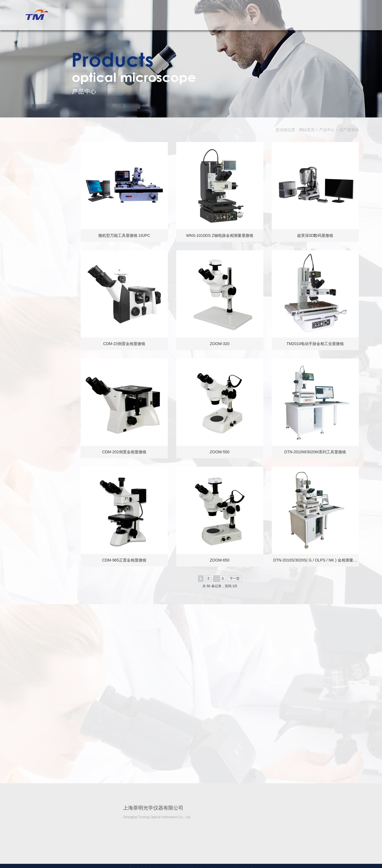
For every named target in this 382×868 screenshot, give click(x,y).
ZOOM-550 (222, 452)
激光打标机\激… (49, 578)
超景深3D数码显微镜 (317, 235)
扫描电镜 (42, 259)
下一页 (237, 579)
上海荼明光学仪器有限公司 (36, 15)
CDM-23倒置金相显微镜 (126, 344)
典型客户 (283, 17)
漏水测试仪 (44, 403)
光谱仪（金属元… (50, 323)
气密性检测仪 (46, 721)
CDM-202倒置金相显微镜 (126, 452)
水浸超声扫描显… (50, 227)
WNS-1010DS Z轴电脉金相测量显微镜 (222, 235)
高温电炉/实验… (49, 514)
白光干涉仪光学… (50, 275)
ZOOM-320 (222, 344)
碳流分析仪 (44, 339)
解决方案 (262, 17)
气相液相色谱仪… (50, 546)
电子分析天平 (46, 610)
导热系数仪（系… (50, 642)
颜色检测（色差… (50, 562)
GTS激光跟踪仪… (50, 690)
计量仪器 (42, 482)
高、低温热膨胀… (50, 658)
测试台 (40, 387)
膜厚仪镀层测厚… (50, 371)
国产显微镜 (349, 130)
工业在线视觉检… (50, 243)
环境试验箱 (44, 530)
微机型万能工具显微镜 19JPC (126, 235)
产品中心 (241, 17)
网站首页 (198, 17)
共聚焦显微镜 (46, 291)
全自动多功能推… (50, 419)
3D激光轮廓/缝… (49, 753)
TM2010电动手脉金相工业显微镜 (317, 344)
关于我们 (219, 17)
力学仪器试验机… (50, 435)
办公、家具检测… (50, 737)
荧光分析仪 (44, 355)
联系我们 (347, 17)
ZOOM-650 (222, 560)
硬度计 (40, 307)
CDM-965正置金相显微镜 (126, 560)
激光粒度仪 (44, 706)
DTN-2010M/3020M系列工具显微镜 (318, 452)
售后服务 (326, 17)
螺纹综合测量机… (50, 498)
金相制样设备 (46, 211)
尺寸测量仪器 (46, 466)
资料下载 (304, 17)
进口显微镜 (44, 195)
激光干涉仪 (44, 674)
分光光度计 (44, 594)
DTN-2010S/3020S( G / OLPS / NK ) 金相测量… (317, 560)
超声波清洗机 (46, 626)
